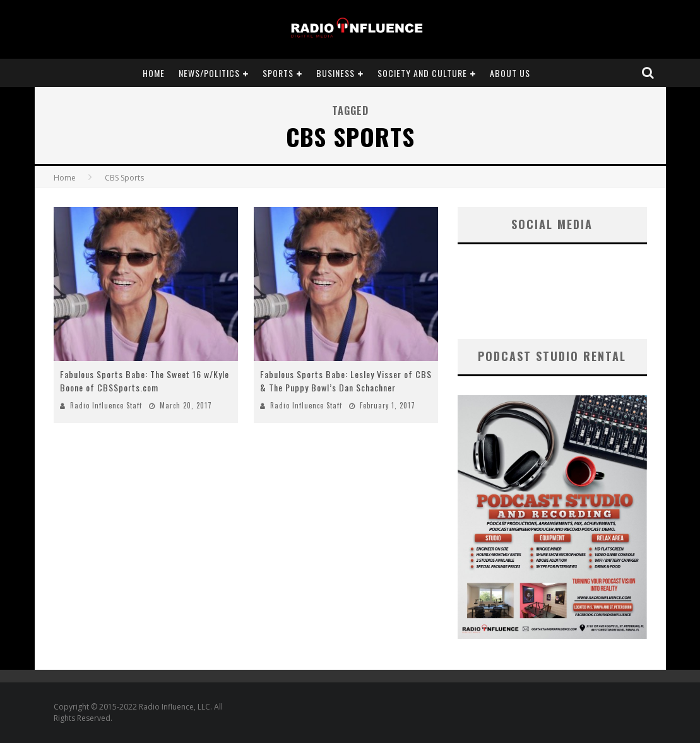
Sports (278, 73)
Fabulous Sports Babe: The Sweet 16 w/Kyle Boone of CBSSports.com (145, 381)
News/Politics (209, 73)
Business (335, 73)
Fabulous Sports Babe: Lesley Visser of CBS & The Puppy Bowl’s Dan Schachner (346, 381)
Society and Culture (422, 73)
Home (154, 73)
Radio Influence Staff (106, 405)
